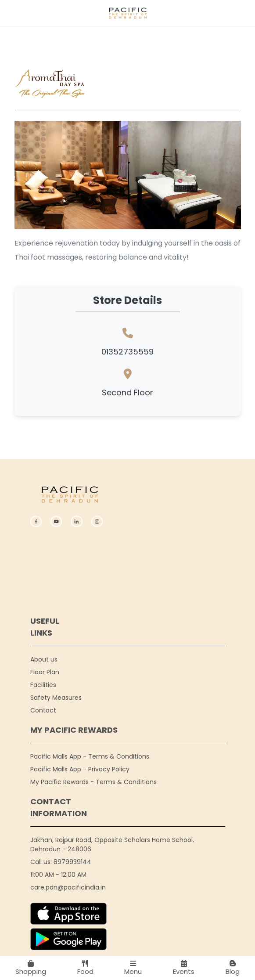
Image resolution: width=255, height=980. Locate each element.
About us (44, 659)
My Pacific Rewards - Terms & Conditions (93, 782)
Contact (43, 710)
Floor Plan (45, 672)
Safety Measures (56, 698)
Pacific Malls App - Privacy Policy (80, 769)
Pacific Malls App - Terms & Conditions (90, 756)
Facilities (43, 685)
